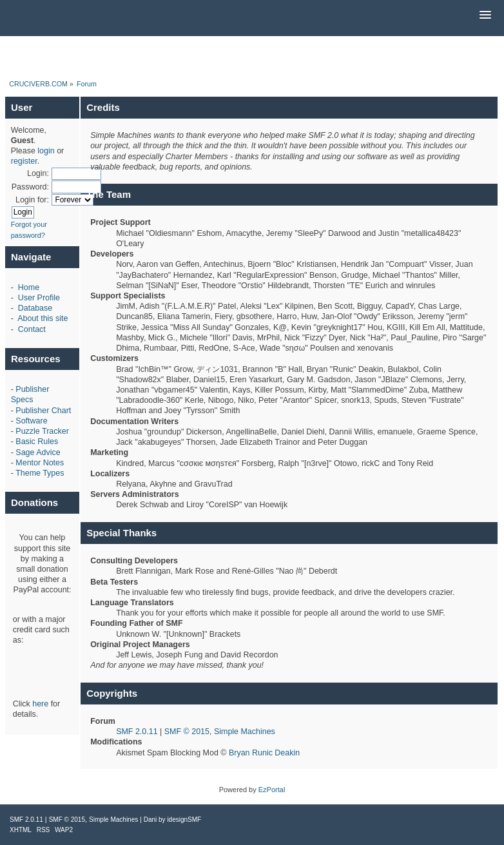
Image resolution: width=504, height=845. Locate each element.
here (40, 704)
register (24, 161)
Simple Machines (245, 732)
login (46, 151)
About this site (43, 318)
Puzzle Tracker (42, 431)
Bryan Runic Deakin (264, 753)
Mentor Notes (40, 463)
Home (29, 287)
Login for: (32, 200)
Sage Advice (38, 452)
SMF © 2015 (187, 732)
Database (35, 308)
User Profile (39, 298)
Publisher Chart (43, 411)
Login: (38, 173)
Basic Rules (37, 442)
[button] (485, 15)
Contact (32, 329)
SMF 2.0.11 (137, 732)
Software (31, 421)
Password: (30, 187)
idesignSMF (184, 820)
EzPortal (272, 790)
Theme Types (40, 473)
